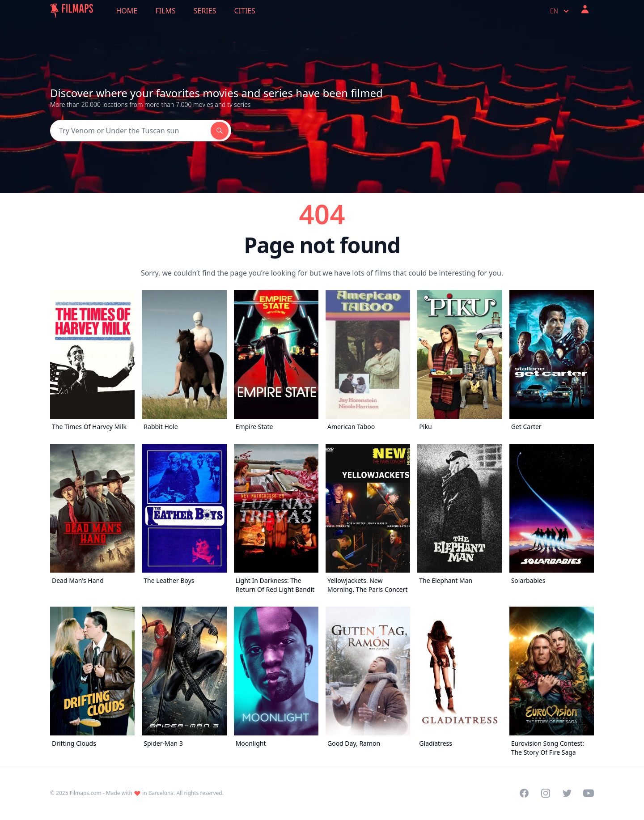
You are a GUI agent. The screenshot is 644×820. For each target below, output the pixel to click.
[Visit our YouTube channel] (589, 793)
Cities (245, 11)
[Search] (130, 131)
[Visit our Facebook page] (524, 793)
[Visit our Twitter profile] (567, 793)
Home (127, 11)
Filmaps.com (86, 793)
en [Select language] (560, 11)
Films (165, 11)
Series (205, 11)
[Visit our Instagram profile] (546, 793)
